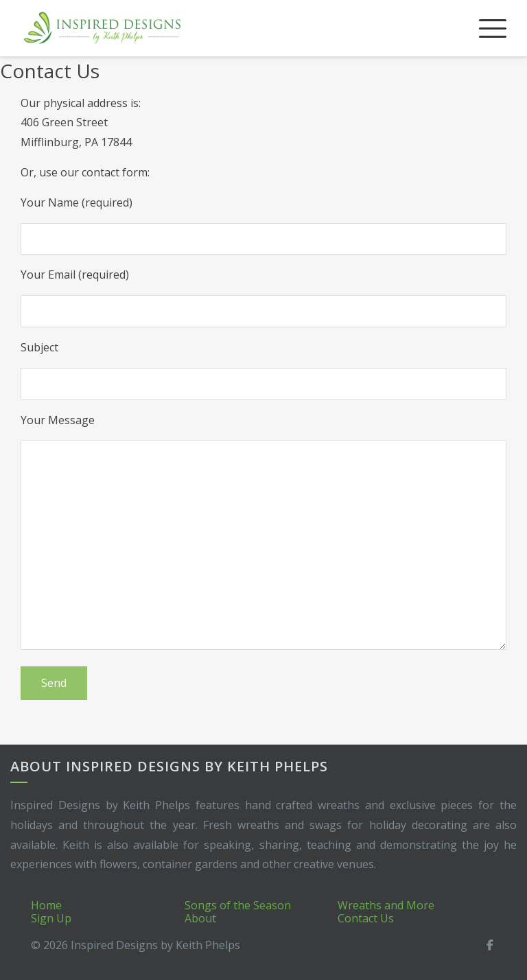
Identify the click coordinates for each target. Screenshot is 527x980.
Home (46, 905)
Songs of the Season (238, 905)
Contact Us (366, 918)
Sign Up (51, 918)
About (200, 918)
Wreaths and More (386, 905)
